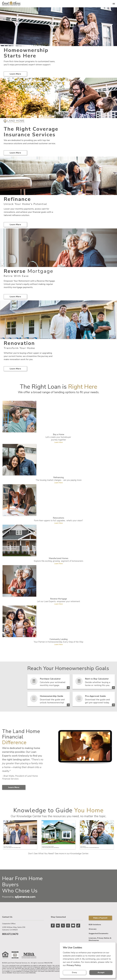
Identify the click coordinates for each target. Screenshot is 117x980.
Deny (74, 972)
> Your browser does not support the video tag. (85, 746)
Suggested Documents (99, 934)
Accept (101, 972)
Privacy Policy (74, 965)
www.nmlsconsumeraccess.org (12, 970)
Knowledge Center (79, 854)
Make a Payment (100, 918)
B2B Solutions (95, 925)
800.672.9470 (10, 934)
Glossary (93, 929)
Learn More (15, 74)
